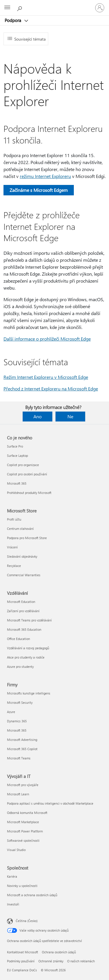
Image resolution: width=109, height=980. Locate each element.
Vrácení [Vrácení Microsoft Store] (12, 547)
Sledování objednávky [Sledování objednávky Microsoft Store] (22, 556)
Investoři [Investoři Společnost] (13, 904)
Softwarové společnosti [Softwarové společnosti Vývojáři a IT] (23, 840)
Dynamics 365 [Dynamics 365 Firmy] (17, 721)
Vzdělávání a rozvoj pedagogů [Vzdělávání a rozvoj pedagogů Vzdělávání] (28, 648)
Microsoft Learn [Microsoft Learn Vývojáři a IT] (18, 794)
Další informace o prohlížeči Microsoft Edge (47, 339)
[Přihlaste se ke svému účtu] (100, 8)
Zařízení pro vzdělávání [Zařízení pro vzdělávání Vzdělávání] (23, 611)
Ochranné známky (51, 961)
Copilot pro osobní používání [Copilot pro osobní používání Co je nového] (27, 474)
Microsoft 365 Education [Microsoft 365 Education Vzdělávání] (24, 629)
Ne (70, 416)
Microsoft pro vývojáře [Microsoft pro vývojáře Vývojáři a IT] (23, 785)
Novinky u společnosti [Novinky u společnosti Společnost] (22, 886)
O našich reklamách (81, 961)
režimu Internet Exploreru (45, 176)
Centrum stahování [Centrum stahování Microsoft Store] (20, 529)
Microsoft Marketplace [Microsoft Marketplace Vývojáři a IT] (23, 822)
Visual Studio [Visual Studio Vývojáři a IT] (16, 850)
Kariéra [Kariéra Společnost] (12, 876)
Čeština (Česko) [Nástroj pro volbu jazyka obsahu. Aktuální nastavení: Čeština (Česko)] (27, 921)
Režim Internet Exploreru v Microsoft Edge (46, 377)
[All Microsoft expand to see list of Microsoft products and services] (7, 8)
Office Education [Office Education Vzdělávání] (18, 639)
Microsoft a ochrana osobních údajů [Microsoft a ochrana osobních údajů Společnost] (32, 895)
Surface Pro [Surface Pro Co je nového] (15, 446)
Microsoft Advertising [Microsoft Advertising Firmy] (22, 740)
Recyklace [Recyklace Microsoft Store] (14, 566)
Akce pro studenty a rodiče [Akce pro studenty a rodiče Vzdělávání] (26, 657)
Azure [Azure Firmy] (11, 712)
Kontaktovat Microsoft (23, 952)
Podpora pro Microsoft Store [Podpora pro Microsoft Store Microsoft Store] (27, 538)
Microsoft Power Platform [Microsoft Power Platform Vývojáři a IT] (25, 831)
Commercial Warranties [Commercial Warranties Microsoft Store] (24, 575)
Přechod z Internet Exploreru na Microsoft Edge (51, 389)
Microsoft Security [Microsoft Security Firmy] (20, 702)
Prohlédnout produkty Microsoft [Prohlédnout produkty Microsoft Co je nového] (29, 493)
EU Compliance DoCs (22, 970)
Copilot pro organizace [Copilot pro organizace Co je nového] (23, 465)
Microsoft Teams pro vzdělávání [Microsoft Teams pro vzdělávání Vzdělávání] (29, 620)
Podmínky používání (21, 961)
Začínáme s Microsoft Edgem (39, 190)
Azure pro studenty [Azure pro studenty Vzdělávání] (20, 667)
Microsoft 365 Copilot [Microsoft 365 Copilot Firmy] (22, 749)
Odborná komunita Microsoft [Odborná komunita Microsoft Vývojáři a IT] (27, 813)
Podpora (14, 20)
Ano (37, 416)
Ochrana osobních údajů (59, 952)
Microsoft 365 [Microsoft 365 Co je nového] (17, 483)
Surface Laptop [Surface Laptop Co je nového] (17, 456)
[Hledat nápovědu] (20, 8)
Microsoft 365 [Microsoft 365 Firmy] (17, 730)
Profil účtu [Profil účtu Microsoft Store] (14, 519)
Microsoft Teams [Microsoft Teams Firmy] (19, 758)
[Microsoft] (54, 4)
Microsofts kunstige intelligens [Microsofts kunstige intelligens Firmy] (29, 693)
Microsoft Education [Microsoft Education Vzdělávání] (21, 602)
